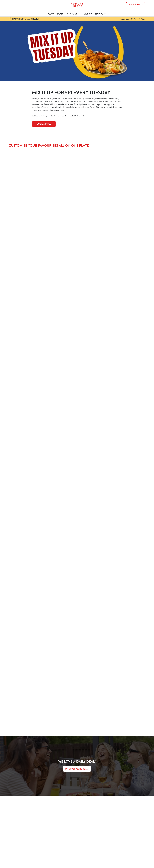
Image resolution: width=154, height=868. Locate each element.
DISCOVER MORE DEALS (77, 769)
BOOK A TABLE (44, 124)
